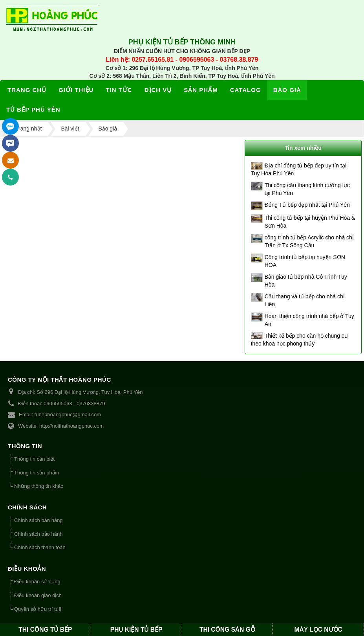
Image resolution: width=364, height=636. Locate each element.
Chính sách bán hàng (38, 520)
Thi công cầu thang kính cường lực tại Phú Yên (307, 189)
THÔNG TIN (25, 446)
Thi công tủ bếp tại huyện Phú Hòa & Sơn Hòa (310, 222)
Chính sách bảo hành (38, 534)
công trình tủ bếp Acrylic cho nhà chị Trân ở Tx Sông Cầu (309, 241)
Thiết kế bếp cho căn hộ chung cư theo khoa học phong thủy (299, 340)
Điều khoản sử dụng (37, 582)
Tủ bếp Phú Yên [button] (33, 109)
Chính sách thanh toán (40, 547)
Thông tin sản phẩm (37, 473)
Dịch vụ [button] (158, 90)
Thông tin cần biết (34, 459)
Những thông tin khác (39, 486)
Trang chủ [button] (27, 90)
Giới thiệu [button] (76, 90)
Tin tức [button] (119, 90)
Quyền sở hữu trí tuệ (38, 609)
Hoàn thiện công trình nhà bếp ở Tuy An (309, 320)
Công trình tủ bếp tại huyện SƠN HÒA (305, 261)
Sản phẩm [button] (201, 90)
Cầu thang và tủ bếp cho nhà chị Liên (305, 300)
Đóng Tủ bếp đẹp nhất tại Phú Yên (307, 205)
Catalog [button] (246, 90)
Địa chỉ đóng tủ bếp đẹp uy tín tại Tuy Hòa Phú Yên (299, 169)
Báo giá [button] (287, 90)
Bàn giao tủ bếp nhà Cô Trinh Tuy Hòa (306, 281)
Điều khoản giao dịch (38, 595)
